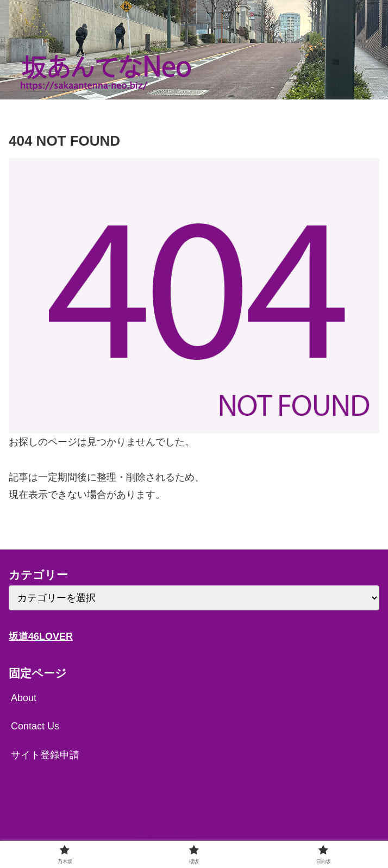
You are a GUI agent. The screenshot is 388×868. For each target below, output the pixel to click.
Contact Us (35, 726)
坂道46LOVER (41, 636)
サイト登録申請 (45, 755)
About (24, 698)
